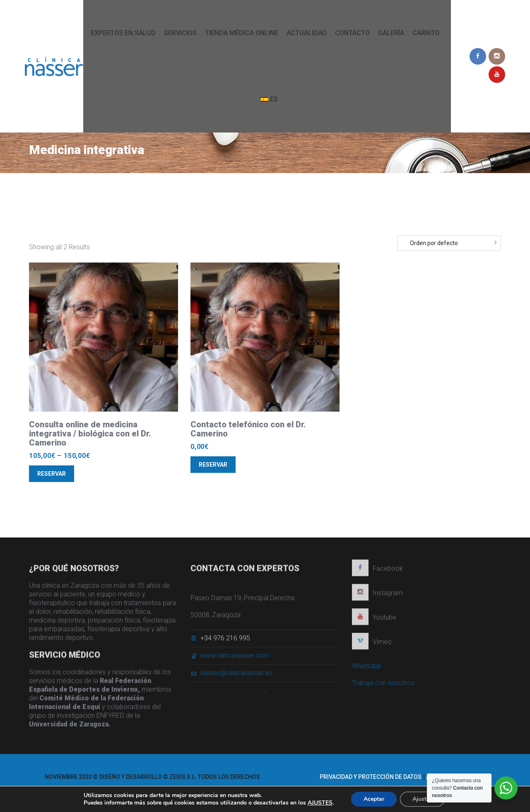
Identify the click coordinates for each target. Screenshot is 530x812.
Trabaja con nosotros (383, 685)
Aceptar (374, 799)
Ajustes (422, 799)
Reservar (52, 474)
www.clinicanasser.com (235, 658)
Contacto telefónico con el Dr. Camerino (248, 429)
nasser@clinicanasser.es (236, 675)
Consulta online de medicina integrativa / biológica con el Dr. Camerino (90, 434)
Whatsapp (367, 668)
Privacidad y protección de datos (371, 777)
